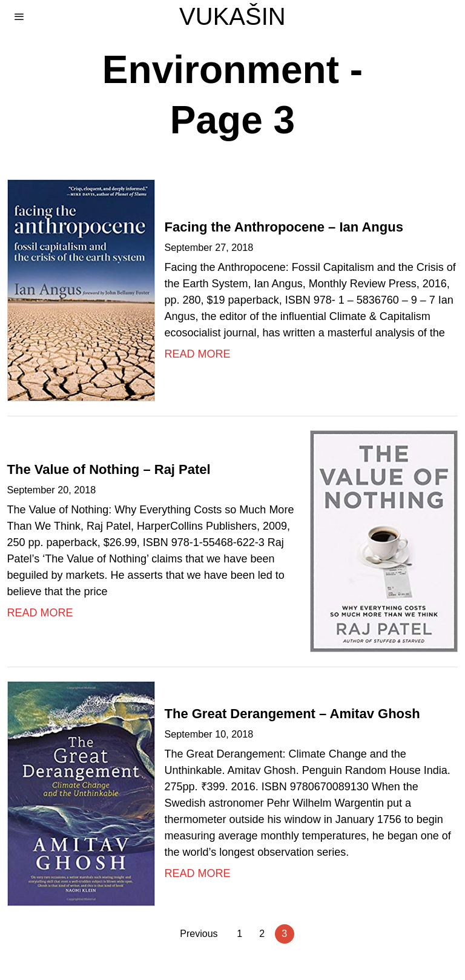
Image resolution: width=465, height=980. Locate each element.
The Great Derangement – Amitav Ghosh (292, 714)
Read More (198, 354)
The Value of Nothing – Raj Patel (109, 469)
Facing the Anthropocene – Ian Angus (284, 227)
